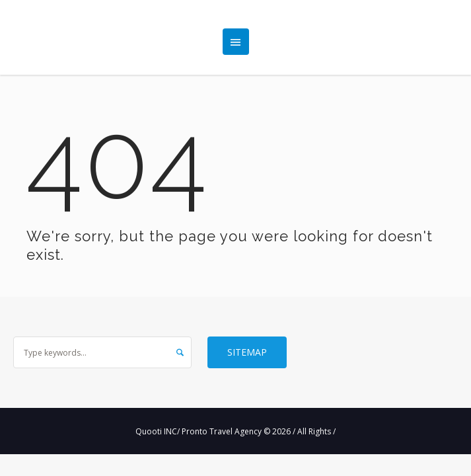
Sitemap (247, 352)
